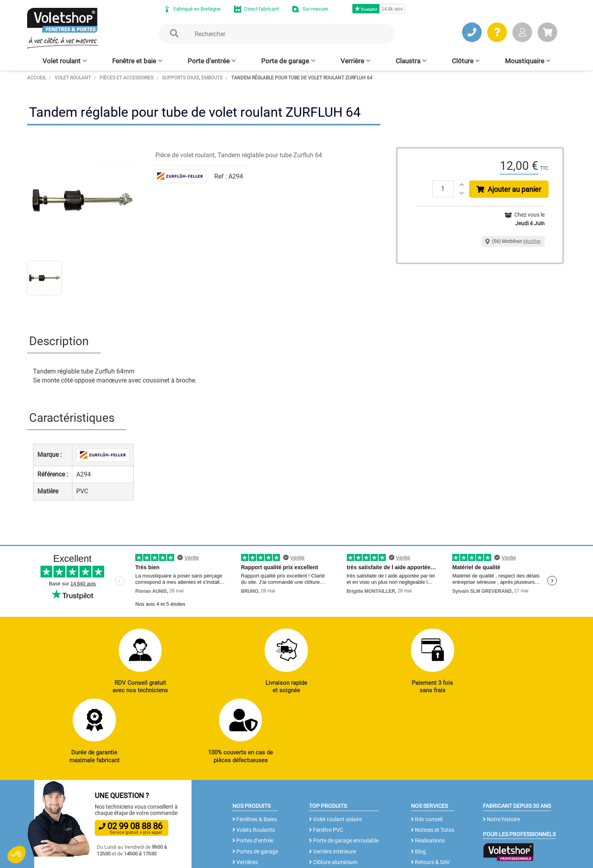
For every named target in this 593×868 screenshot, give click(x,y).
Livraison (424, 830)
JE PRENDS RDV (71, 809)
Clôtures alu (249, 819)
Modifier (532, 241)
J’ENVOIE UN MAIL (147, 809)
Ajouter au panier (509, 189)
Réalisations (428, 776)
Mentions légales (191, 858)
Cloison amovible (332, 819)
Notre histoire (501, 754)
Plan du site (235, 858)
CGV (156, 858)
